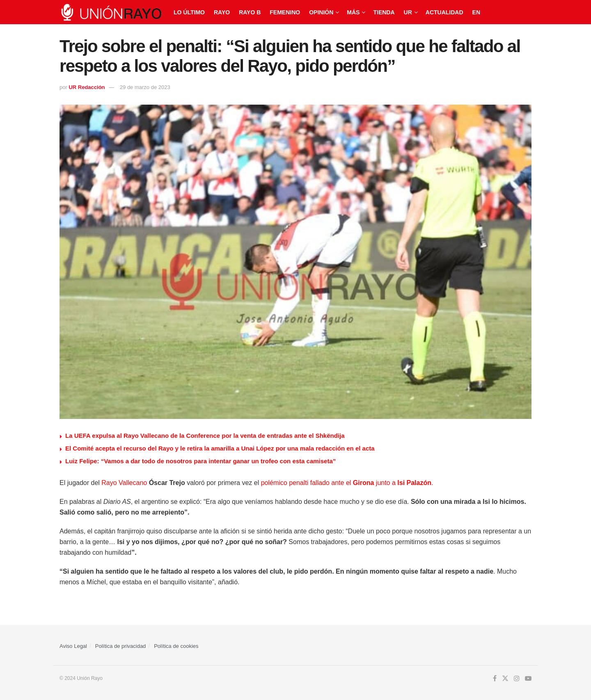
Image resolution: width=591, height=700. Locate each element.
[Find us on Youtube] (528, 679)
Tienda (384, 12)
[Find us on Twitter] (505, 679)
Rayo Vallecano (124, 483)
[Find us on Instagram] (517, 679)
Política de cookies (176, 646)
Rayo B (250, 12)
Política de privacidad (121, 646)
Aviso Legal (73, 646)
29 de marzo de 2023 (145, 87)
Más (353, 12)
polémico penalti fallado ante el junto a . (347, 483)
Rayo (222, 12)
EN (476, 12)
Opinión (321, 12)
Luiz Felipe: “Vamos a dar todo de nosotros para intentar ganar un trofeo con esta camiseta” (200, 461)
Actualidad (444, 12)
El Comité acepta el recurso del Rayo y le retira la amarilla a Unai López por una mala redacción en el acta (220, 448)
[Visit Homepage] (111, 12)
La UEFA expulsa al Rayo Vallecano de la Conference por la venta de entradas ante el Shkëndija (205, 436)
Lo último (189, 12)
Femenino (285, 12)
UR (408, 12)
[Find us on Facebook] (495, 679)
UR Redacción (87, 87)
